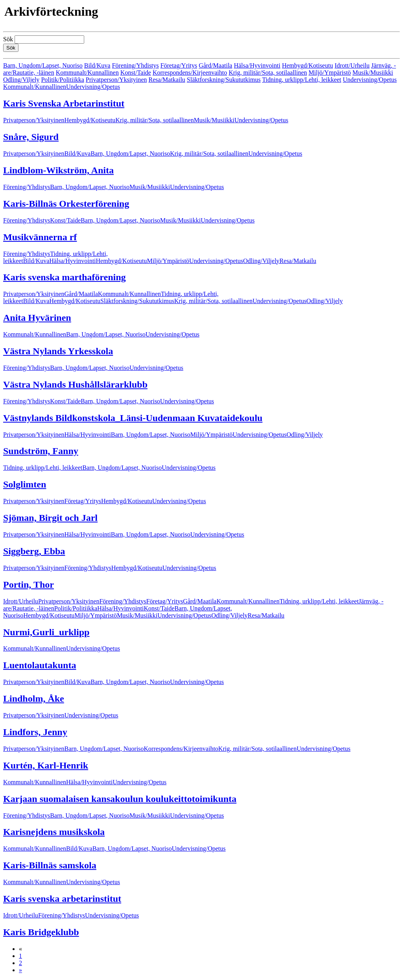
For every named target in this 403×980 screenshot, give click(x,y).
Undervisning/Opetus (370, 80)
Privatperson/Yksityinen (116, 80)
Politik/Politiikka (62, 80)
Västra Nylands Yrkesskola (58, 351)
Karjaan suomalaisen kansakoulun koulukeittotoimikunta (120, 799)
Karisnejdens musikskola (54, 832)
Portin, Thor (29, 585)
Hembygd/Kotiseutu (307, 65)
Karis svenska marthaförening (65, 277)
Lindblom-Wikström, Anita (58, 170)
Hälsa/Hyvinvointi (257, 65)
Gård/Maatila (215, 65)
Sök (8, 39)
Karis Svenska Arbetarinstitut (64, 103)
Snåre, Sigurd (31, 137)
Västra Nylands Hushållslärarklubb (75, 384)
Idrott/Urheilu (352, 65)
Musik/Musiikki (373, 73)
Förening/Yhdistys (135, 65)
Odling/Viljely (21, 80)
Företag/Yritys (179, 65)
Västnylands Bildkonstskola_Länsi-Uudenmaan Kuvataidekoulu (133, 418)
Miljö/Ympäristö (330, 73)
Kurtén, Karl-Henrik (46, 765)
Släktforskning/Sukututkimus (224, 80)
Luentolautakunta (40, 665)
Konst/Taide (136, 73)
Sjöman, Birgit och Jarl (50, 518)
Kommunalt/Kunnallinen (87, 73)
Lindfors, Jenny (35, 732)
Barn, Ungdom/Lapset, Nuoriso (43, 65)
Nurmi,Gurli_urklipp (46, 632)
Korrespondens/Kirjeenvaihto (190, 73)
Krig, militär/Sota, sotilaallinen (268, 73)
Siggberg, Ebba (34, 551)
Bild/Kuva (97, 65)
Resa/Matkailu (167, 80)
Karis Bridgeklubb (41, 932)
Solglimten (25, 484)
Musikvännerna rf (40, 237)
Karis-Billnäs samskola (50, 865)
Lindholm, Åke (34, 699)
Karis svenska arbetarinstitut (62, 899)
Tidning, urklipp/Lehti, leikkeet (302, 80)
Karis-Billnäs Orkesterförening (66, 204)
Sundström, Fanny (41, 451)
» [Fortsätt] (20, 970)
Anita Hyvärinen (37, 318)
